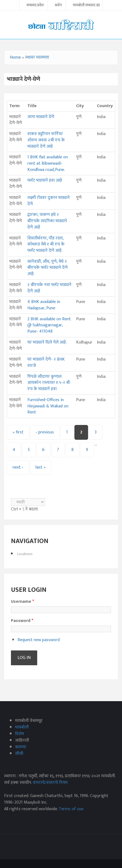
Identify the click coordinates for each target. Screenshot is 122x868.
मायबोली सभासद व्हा (86, 5)
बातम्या (21, 747)
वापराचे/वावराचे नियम (50, 783)
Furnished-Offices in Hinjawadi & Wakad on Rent (48, 406)
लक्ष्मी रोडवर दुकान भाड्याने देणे (49, 201)
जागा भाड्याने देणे (41, 117)
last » (41, 467)
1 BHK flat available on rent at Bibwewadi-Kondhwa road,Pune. (48, 163)
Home (15, 57)
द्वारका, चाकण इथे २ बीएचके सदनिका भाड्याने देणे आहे (47, 221)
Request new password (39, 640)
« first (18, 432)
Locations (25, 554)
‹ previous (45, 432)
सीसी (19, 754)
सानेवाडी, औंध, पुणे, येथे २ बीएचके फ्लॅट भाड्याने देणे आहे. (47, 268)
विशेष (20, 734)
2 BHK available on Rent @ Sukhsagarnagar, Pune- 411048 (49, 325)
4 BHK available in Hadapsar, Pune (44, 305)
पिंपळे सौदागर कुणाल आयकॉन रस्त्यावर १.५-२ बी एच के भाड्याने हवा (49, 383)
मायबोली (22, 727)
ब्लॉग (58, 5)
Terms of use (71, 809)
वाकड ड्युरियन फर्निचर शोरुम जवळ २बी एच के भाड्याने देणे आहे (46, 140)
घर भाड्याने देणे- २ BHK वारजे (46, 362)
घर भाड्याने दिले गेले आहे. (47, 342)
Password (22, 621)
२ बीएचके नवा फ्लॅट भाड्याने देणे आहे (49, 288)
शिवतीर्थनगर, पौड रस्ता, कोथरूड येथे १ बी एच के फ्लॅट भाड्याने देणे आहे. (46, 244)
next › (18, 467)
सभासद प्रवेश (35, 5)
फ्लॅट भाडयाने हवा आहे (45, 180)
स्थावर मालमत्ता (37, 57)
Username (22, 602)
